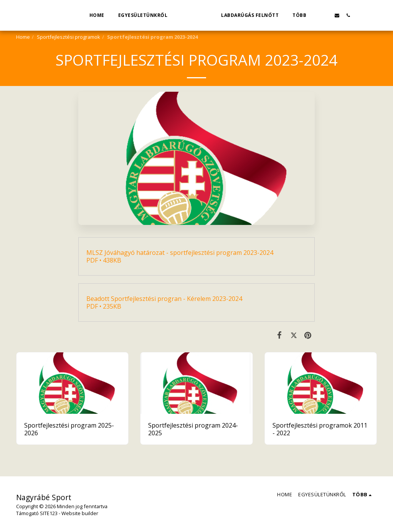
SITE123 (49, 513)
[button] (337, 15)
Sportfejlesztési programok (69, 37)
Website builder (80, 513)
